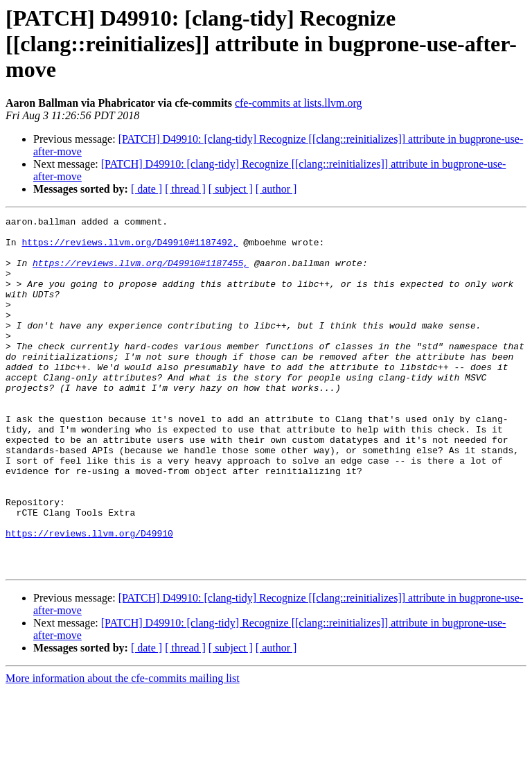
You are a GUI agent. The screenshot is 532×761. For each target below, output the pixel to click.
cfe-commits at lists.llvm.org (299, 103)
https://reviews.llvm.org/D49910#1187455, (141, 273)
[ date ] (147, 189)
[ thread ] (185, 189)
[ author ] (276, 189)
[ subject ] (231, 189)
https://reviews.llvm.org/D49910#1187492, (130, 248)
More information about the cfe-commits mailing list (123, 749)
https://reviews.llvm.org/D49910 (89, 597)
